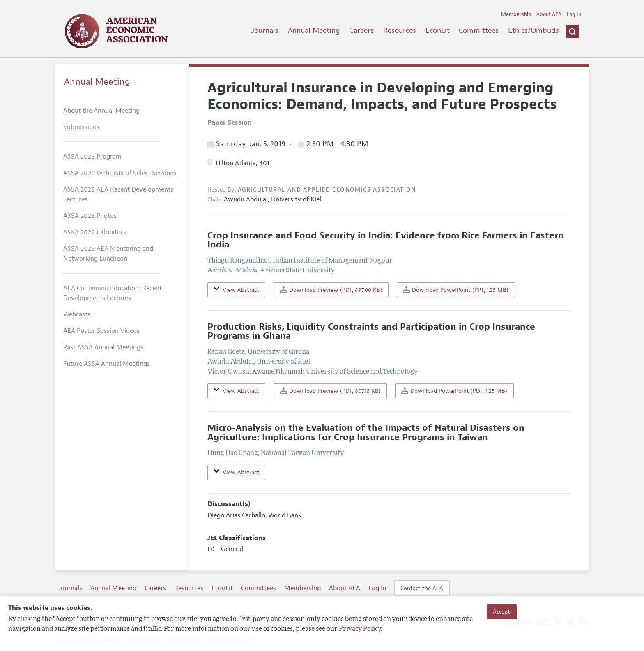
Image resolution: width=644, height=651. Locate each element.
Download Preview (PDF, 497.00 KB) (331, 290)
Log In (574, 14)
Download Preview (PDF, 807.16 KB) (330, 391)
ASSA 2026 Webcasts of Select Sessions (120, 173)
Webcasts (77, 314)
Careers (361, 30)
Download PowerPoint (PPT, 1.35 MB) (456, 290)
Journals (265, 30)
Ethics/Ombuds (534, 30)
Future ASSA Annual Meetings (107, 364)
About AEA (549, 14)
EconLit (438, 30)
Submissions (81, 127)
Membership (516, 14)
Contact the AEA (422, 588)
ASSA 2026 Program (92, 157)
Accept (501, 612)
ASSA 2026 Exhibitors (95, 232)
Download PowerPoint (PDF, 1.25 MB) (454, 391)
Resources (400, 30)
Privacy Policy (360, 629)
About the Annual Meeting (101, 111)
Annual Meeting (314, 30)
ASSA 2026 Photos (90, 216)
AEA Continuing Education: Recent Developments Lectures (113, 293)
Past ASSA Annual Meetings (103, 347)
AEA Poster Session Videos (101, 331)
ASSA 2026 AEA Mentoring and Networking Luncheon (108, 254)
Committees (479, 30)
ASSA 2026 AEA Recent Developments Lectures (118, 194)
